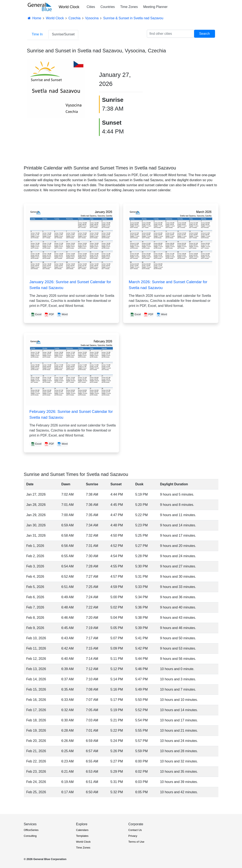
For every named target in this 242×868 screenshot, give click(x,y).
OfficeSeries (31, 830)
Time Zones (129, 7)
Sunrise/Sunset (63, 34)
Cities (91, 7)
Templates (82, 836)
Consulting (30, 836)
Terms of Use (136, 842)
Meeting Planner (156, 7)
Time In (37, 34)
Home (34, 18)
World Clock (69, 7)
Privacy (133, 836)
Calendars (82, 830)
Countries (108, 7)
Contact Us (135, 830)
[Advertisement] (188, 88)
